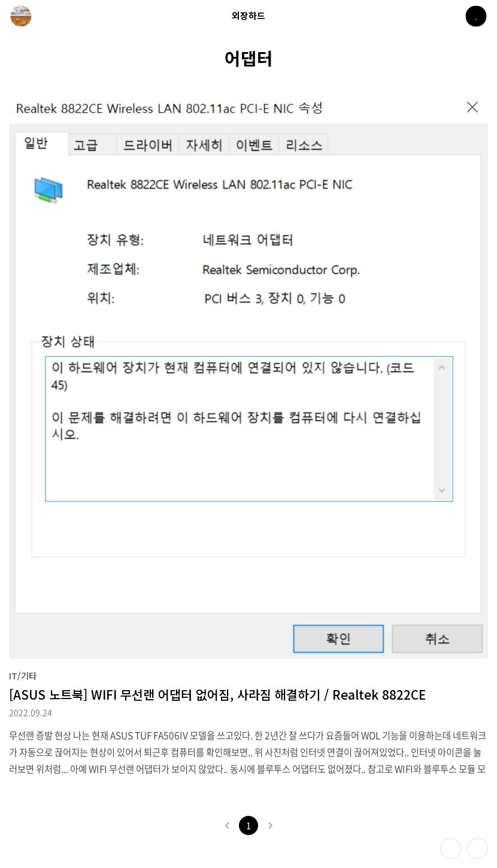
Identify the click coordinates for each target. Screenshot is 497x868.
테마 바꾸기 (451, 849)
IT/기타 (23, 675)
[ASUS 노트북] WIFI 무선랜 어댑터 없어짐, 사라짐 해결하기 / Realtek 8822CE (217, 694)
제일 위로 (478, 849)
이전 (227, 825)
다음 (270, 825)
